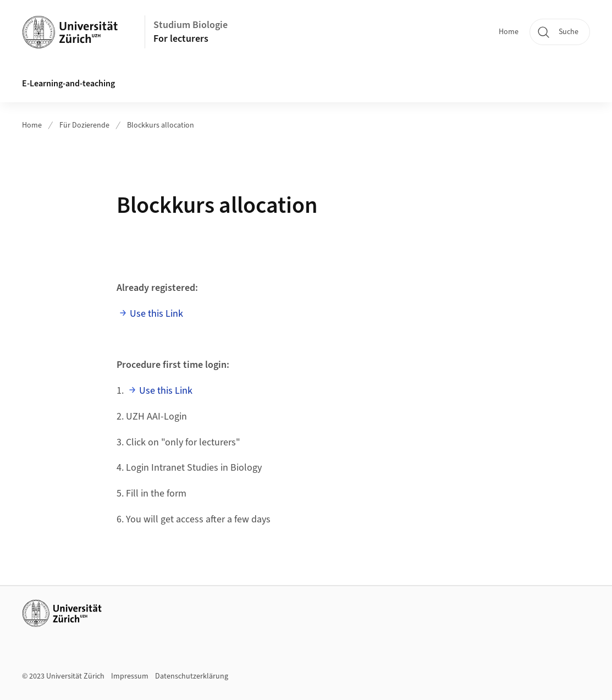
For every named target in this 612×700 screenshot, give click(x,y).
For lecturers (181, 39)
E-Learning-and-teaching (68, 84)
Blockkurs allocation (161, 125)
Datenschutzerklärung (192, 676)
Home (509, 32)
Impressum (130, 676)
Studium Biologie (191, 25)
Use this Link (156, 314)
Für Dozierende (84, 125)
